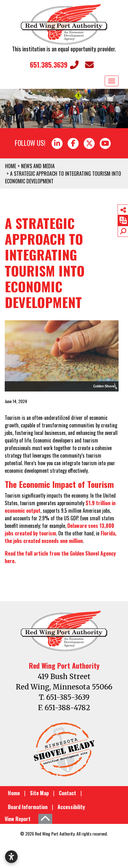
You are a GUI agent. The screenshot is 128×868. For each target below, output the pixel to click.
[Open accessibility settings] (11, 857)
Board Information (28, 807)
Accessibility (71, 807)
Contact (67, 793)
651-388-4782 (67, 708)
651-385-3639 (68, 697)
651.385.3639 (54, 65)
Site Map (39, 793)
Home (14, 793)
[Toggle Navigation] (112, 81)
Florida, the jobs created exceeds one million (61, 537)
